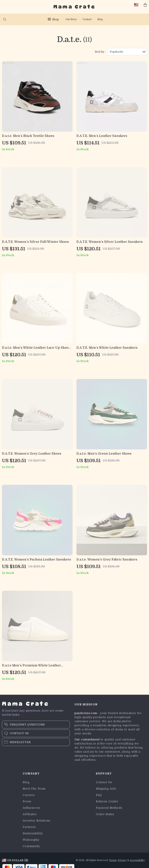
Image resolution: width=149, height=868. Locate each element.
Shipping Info (106, 789)
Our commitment (87, 739)
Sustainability (33, 833)
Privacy (122, 860)
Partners (29, 827)
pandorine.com (86, 713)
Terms (113, 860)
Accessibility (137, 860)
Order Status (105, 814)
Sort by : (100, 52)
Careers (29, 795)
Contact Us (104, 782)
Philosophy (31, 840)
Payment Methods (109, 808)
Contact (87, 19)
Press (27, 801)
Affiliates (30, 814)
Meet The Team (34, 789)
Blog (100, 19)
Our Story (71, 19)
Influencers (31, 808)
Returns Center (107, 801)
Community (31, 846)
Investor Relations (36, 821)
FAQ (99, 795)
